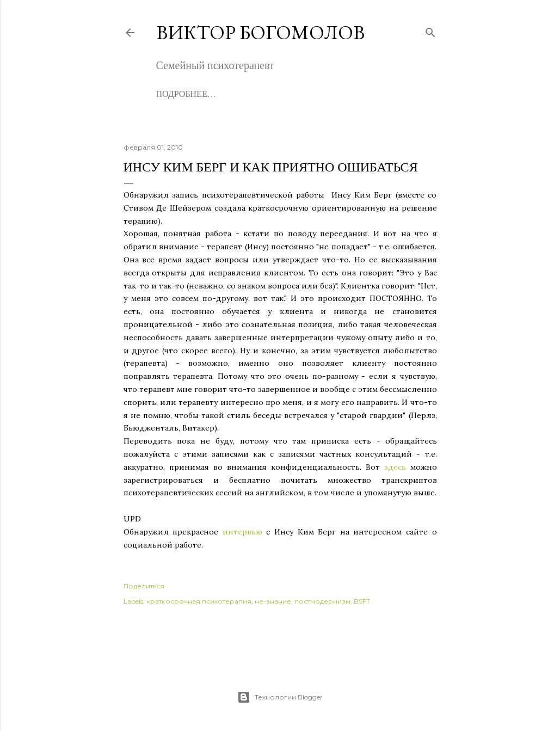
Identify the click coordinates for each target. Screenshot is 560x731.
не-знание (273, 601)
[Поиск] (430, 30)
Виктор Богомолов (260, 32)
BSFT (362, 601)
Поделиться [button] (144, 586)
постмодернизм (322, 601)
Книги (216, 94)
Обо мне (176, 94)
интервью (242, 532)
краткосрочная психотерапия (199, 601)
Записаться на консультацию (310, 94)
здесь (395, 467)
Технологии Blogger (280, 697)
